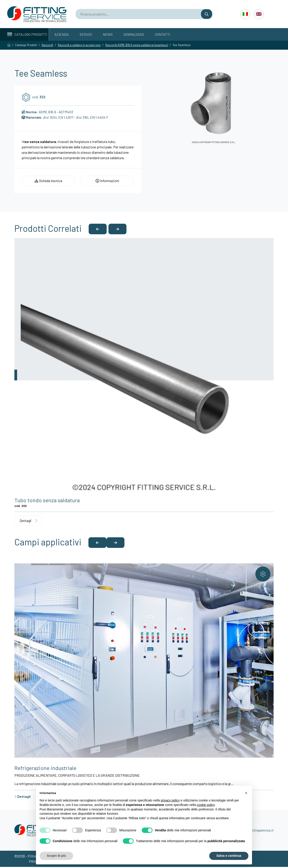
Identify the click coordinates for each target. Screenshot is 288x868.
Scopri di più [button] (56, 856)
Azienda (62, 34)
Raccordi (47, 45)
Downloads (134, 34)
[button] (98, 229)
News (108, 34)
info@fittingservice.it (257, 831)
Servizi (86, 34)
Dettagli (29, 521)
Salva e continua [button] (229, 856)
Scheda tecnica (48, 181)
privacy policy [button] (170, 800)
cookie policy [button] (206, 805)
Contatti (162, 34)
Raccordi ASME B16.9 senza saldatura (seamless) (137, 45)
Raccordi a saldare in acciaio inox (79, 45)
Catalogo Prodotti (27, 34)
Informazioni (107, 181)
